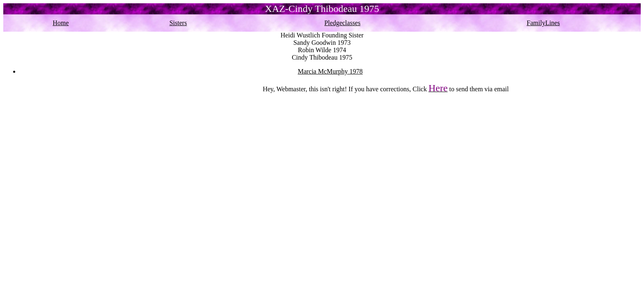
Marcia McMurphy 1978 (330, 71)
